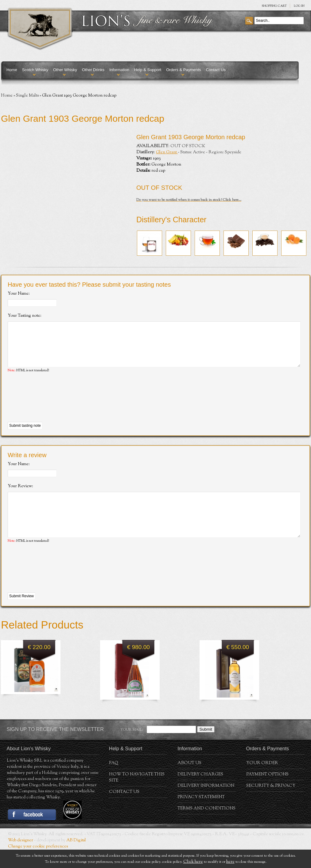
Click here (193, 862)
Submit (206, 748)
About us (189, 782)
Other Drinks (93, 70)
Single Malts (27, 96)
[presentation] (54, 407)
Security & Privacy (271, 804)
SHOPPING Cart (274, 6)
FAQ (114, 782)
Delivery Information (206, 804)
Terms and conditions (206, 827)
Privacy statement (201, 816)
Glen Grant (167, 152)
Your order (262, 782)
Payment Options (267, 793)
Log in (299, 6)
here (230, 862)
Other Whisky (65, 70)
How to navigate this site (137, 796)
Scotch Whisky (35, 70)
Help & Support (148, 70)
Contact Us (216, 70)
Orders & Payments (183, 70)
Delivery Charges (200, 793)
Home (12, 70)
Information (119, 70)
